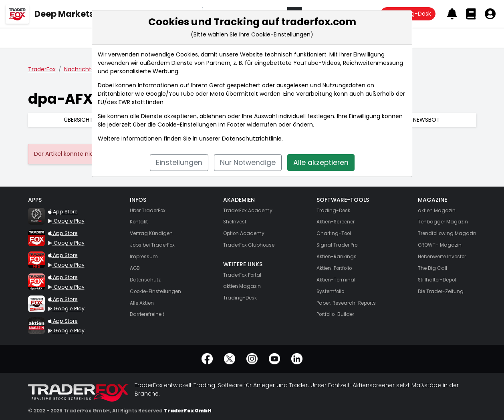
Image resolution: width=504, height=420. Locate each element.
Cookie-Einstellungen (187, 125)
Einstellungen (179, 163)
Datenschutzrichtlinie (252, 139)
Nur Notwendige (248, 163)
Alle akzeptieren (321, 163)
